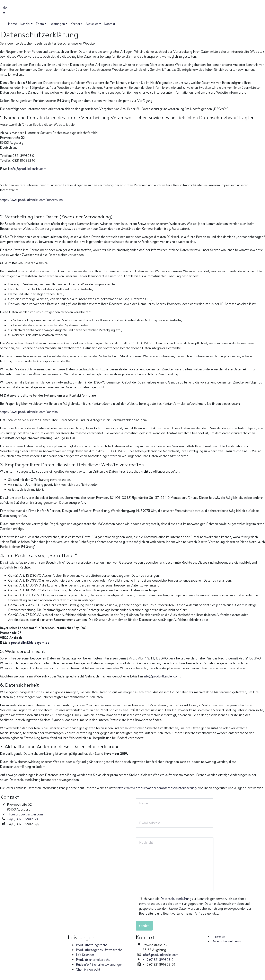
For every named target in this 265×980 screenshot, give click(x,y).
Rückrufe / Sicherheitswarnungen (99, 964)
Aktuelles (92, 24)
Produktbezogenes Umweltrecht (99, 950)
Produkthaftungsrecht (91, 945)
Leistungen (57, 24)
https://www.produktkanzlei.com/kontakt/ (29, 412)
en (5, 12)
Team (40, 24)
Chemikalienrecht (88, 969)
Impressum (219, 936)
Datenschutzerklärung (176, 899)
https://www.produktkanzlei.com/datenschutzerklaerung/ (157, 788)
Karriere (76, 24)
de (5, 7)
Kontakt (110, 24)
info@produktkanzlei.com (28, 169)
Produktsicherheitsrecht (93, 960)
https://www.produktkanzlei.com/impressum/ (32, 200)
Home (12, 24)
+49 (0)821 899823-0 (22, 819)
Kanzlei (25, 24)
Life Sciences (85, 955)
